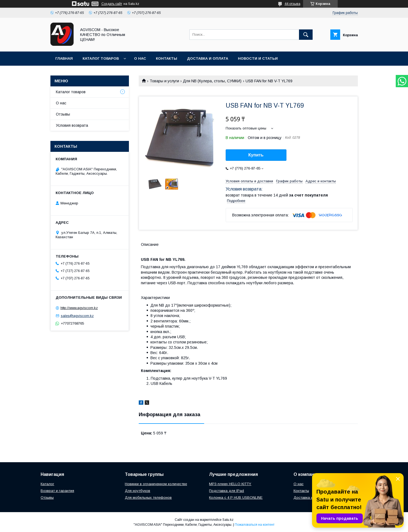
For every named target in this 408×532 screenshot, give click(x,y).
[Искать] (306, 35)
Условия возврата (72, 125)
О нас (140, 58)
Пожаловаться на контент (255, 525)
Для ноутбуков (137, 491)
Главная (64, 58)
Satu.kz (228, 520)
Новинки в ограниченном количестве (156, 484)
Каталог (47, 484)
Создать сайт (112, 4)
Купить (256, 155)
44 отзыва (292, 4)
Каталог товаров (101, 58)
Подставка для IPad (226, 491)
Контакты (167, 58)
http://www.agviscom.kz (79, 308)
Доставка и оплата (208, 58)
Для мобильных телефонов (148, 498)
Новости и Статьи (258, 58)
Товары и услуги (164, 81)
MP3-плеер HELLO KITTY (230, 484)
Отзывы (63, 114)
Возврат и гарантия (57, 491)
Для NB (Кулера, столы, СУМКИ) (212, 81)
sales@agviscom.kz (77, 316)
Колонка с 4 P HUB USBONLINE (236, 498)
